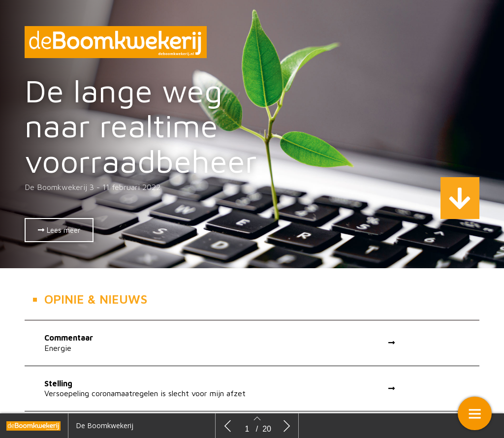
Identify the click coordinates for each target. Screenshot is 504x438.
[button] (59, 230)
